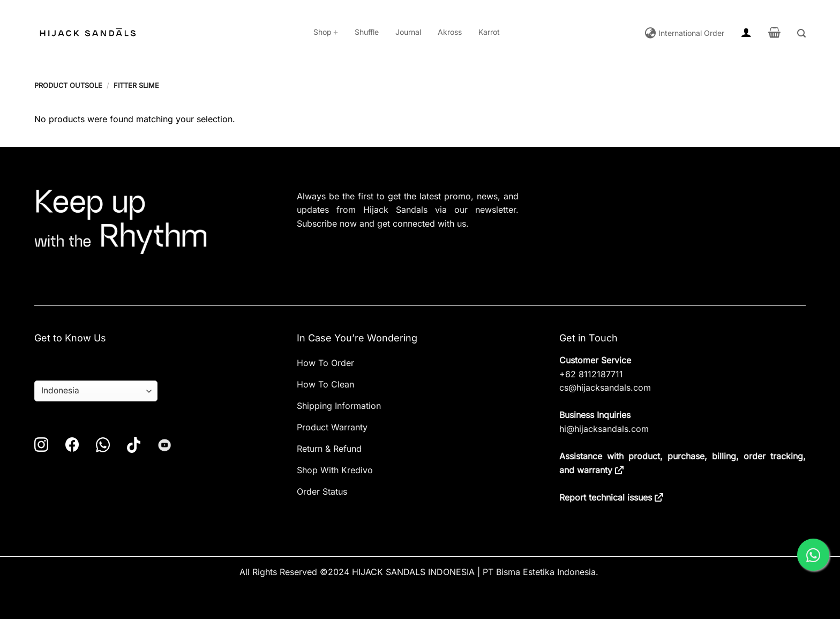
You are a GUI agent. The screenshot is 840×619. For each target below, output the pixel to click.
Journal (408, 32)
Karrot (489, 32)
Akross (450, 32)
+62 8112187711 (591, 374)
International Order (690, 33)
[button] (746, 32)
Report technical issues (606, 497)
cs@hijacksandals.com (605, 387)
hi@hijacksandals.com (604, 429)
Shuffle (367, 32)
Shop (326, 32)
